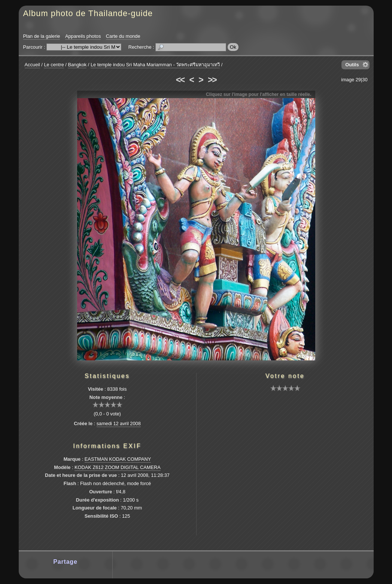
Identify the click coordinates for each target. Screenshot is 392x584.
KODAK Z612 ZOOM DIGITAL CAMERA (118, 467)
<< (180, 80)
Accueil (32, 65)
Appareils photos (83, 36)
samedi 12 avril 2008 (119, 423)
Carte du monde (123, 36)
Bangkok (77, 65)
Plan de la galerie (42, 36)
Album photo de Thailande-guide (88, 13)
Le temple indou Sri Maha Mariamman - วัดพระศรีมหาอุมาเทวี (155, 65)
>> (212, 80)
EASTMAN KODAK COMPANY (118, 459)
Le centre (54, 65)
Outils (352, 65)
